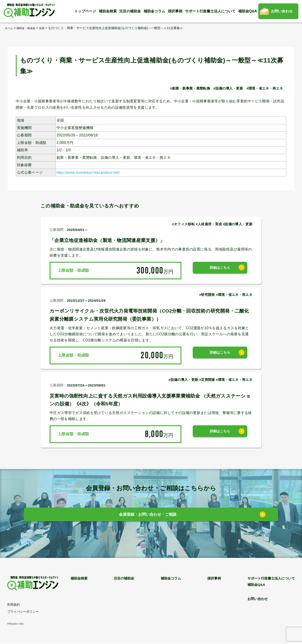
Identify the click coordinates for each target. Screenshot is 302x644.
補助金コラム (154, 11)
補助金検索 (108, 11)
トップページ (85, 11)
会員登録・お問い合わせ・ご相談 (148, 516)
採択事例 (175, 11)
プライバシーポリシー (23, 612)
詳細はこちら (220, 270)
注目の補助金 (130, 11)
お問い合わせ (282, 11)
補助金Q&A (248, 11)
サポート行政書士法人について (210, 11)
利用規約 (14, 605)
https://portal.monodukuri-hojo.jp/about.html (93, 172)
